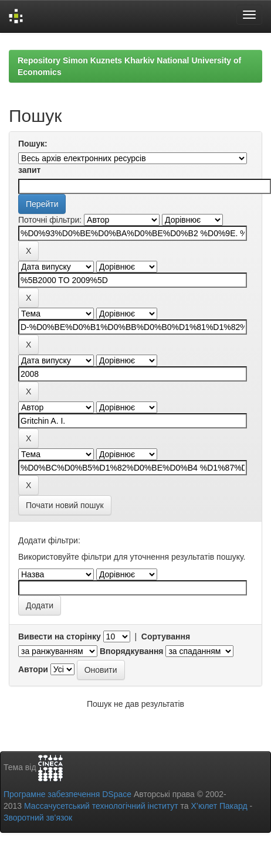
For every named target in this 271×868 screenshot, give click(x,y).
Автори (33, 669)
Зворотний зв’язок (38, 818)
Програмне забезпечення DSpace (67, 794)
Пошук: (33, 144)
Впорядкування (132, 651)
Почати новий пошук (65, 505)
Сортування (166, 636)
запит (29, 170)
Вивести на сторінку (60, 636)
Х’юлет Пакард (219, 806)
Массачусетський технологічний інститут (101, 806)
